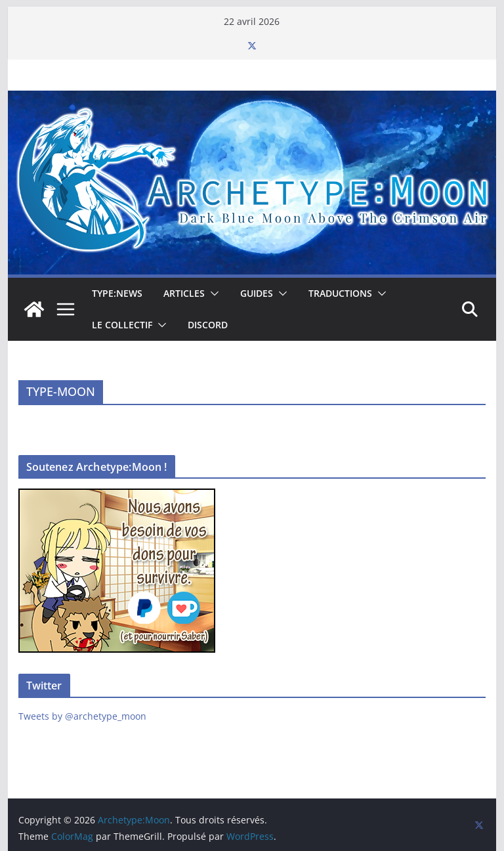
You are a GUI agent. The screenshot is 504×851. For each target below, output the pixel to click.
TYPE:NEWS (117, 293)
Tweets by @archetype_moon (82, 716)
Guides (257, 293)
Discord (208, 325)
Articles (184, 293)
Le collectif (122, 325)
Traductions (340, 293)
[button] (212, 294)
